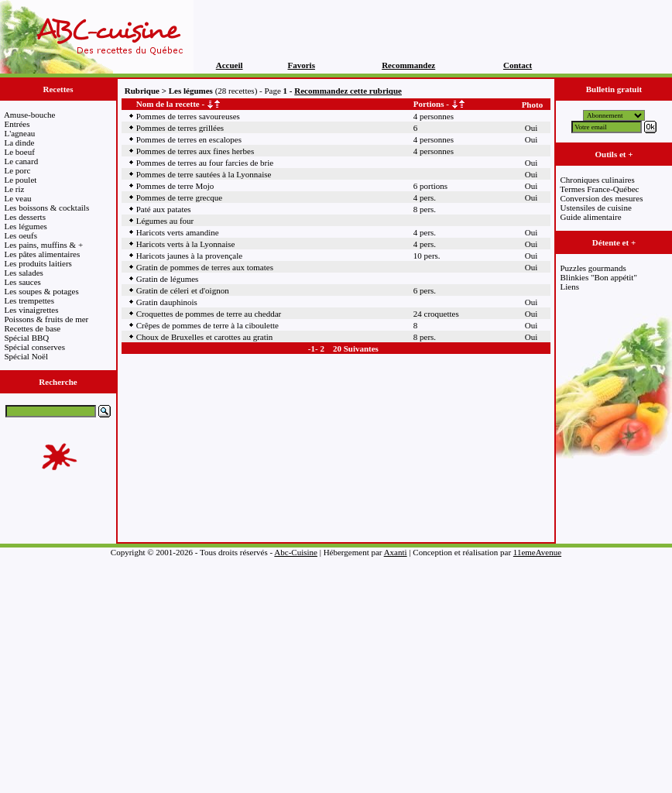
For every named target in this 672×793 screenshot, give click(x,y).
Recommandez (408, 65)
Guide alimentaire (591, 217)
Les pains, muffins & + (44, 245)
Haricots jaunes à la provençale (189, 256)
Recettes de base (33, 328)
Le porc (18, 170)
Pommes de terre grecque (179, 197)
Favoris (302, 65)
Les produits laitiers (38, 263)
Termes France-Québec (599, 189)
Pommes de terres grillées (180, 128)
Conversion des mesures (602, 198)
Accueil (230, 65)
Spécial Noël (27, 356)
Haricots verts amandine (178, 232)
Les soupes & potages (42, 291)
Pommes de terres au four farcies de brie (205, 163)
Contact (518, 65)
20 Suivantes (356, 348)
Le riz (15, 189)
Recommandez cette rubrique (348, 91)
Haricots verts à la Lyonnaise (186, 244)
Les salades (24, 273)
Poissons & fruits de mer (47, 319)
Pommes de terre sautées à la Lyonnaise (204, 174)
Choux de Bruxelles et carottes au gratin (205, 337)
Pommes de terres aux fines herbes (195, 151)
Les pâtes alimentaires (43, 254)
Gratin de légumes (168, 279)
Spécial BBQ (27, 338)
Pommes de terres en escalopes (189, 139)
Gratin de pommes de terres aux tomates (205, 267)
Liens (570, 287)
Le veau (18, 198)
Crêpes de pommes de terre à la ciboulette (207, 325)
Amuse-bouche (30, 115)
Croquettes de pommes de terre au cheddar (209, 314)
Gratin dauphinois (167, 302)
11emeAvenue (537, 552)
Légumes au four (165, 221)
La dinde (20, 142)
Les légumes (26, 226)
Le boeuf (20, 152)
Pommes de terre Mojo (175, 186)
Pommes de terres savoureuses (188, 116)
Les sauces (23, 282)
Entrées (17, 124)
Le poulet (21, 180)
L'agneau (20, 133)
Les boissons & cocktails (47, 208)
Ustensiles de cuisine (596, 208)
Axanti (396, 552)
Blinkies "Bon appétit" (599, 277)
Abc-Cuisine (296, 552)
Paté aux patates (164, 209)
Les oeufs (21, 235)
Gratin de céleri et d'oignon (183, 290)
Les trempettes (29, 300)
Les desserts (25, 217)
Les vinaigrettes (32, 310)
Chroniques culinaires (598, 180)
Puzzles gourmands (593, 268)
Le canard (22, 161)
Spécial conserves (35, 347)
